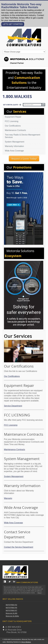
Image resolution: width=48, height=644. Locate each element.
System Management (15, 142)
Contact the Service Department (19, 547)
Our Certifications (13, 126)
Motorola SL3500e (12, 616)
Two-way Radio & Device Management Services (23, 136)
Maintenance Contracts (15, 130)
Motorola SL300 (11, 613)
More (39, 593)
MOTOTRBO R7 (11, 611)
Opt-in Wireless (26, 642)
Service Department (13, 406)
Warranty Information (14, 146)
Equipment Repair (13, 117)
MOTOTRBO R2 (11, 605)
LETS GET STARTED (13, 24)
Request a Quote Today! (24, 159)
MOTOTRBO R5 (11, 608)
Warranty (8, 498)
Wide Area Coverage (14, 151)
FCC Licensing (12, 121)
